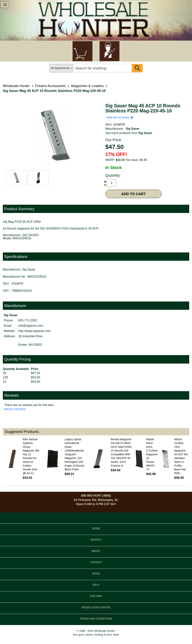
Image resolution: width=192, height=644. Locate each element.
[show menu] (5, 5)
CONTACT (96, 562)
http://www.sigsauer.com (35, 331)
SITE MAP (96, 596)
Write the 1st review (120, 117)
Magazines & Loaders (87, 86)
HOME (96, 528)
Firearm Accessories (50, 86)
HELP (96, 585)
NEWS (96, 574)
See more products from (129, 133)
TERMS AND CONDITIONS (96, 619)
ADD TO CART (133, 194)
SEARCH (96, 540)
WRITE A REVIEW (15, 409)
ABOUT (96, 551)
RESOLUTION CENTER (96, 607)
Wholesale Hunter (16, 86)
